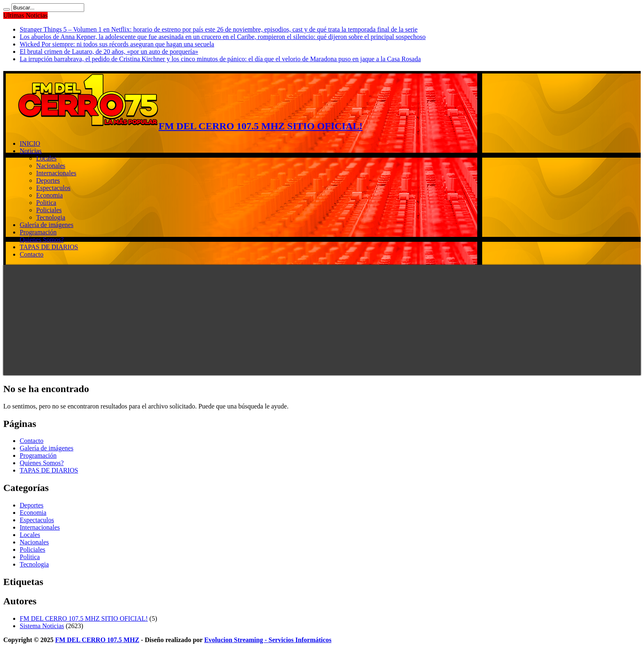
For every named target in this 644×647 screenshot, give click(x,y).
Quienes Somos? (42, 240)
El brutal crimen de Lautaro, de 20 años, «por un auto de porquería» (109, 52)
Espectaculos (53, 188)
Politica (46, 203)
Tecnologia (51, 217)
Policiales (49, 210)
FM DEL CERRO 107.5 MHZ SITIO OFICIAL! (84, 618)
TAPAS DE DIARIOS (49, 247)
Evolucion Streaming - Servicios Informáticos (268, 640)
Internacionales (56, 173)
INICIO (30, 143)
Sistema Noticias (42, 626)
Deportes (48, 180)
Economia (49, 195)
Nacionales (51, 166)
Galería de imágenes (47, 225)
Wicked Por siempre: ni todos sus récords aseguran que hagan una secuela (117, 44)
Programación (38, 232)
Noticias (31, 151)
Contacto (32, 254)
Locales (46, 158)
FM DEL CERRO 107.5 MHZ (97, 640)
